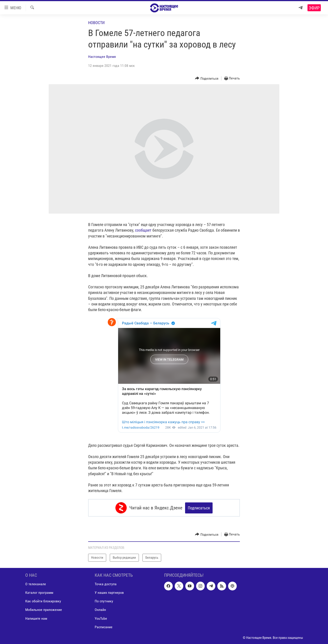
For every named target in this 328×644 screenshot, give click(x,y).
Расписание (104, 627)
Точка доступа (106, 584)
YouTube (101, 618)
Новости (96, 23)
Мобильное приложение (44, 610)
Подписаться (199, 508)
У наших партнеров (109, 593)
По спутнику (104, 601)
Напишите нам (36, 618)
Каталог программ (39, 593)
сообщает (143, 230)
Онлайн (100, 610)
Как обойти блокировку (43, 601)
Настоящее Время (102, 57)
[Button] (207, 78)
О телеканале (36, 584)
